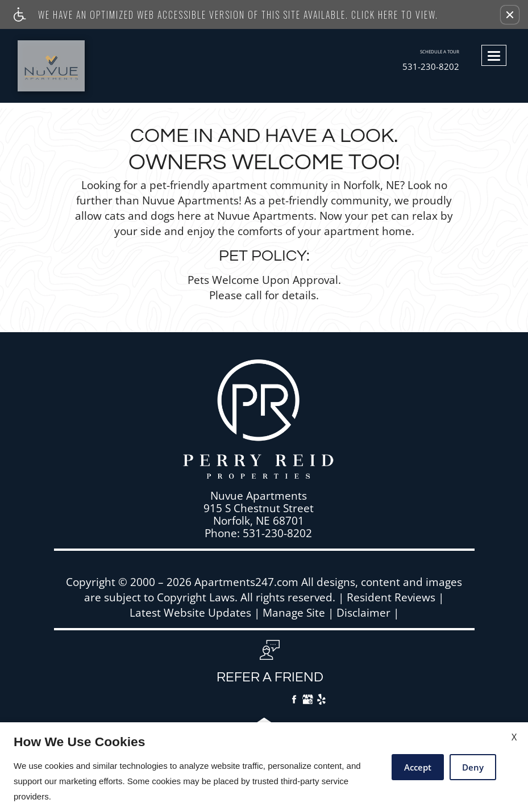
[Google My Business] (308, 701)
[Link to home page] (70, 66)
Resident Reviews (391, 598)
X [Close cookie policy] (514, 737)
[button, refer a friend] (270, 666)
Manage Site (294, 613)
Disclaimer (363, 613)
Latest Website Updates (190, 613)
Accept (418, 767)
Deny (473, 767)
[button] (510, 15)
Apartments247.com (246, 582)
